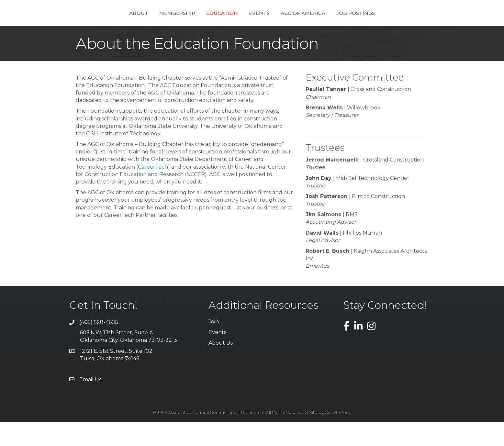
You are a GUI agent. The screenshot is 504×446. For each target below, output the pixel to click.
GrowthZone (338, 436)
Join (214, 346)
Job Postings (378, 24)
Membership (156, 24)
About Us (221, 367)
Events (281, 24)
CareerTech (153, 191)
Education (200, 24)
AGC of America (325, 24)
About (117, 24)
